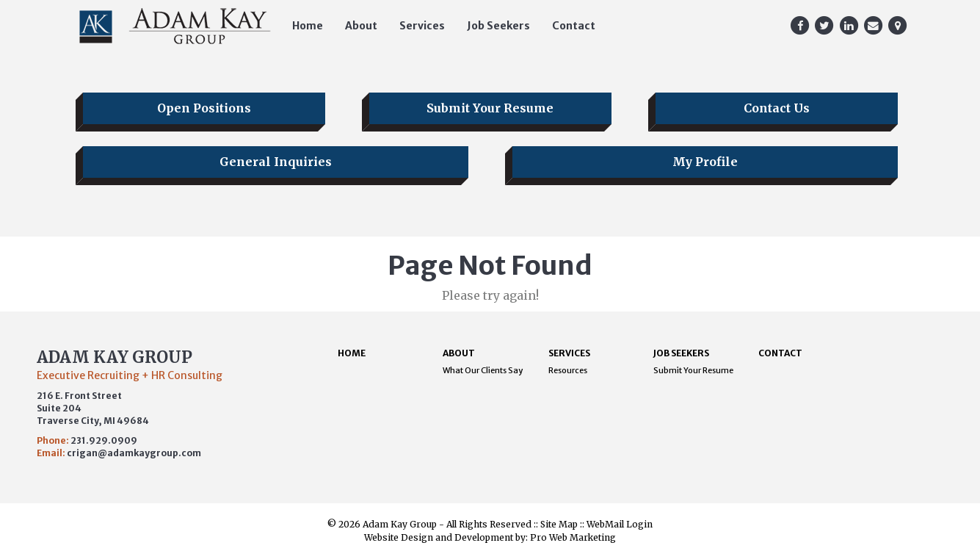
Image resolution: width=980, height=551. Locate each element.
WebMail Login (620, 524)
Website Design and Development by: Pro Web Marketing (490, 537)
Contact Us (777, 108)
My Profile (705, 162)
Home (308, 26)
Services (422, 26)
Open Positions (204, 108)
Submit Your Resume (490, 108)
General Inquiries (276, 162)
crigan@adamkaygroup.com (134, 453)
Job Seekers (498, 26)
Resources (568, 370)
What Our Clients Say (483, 370)
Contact (574, 26)
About (361, 26)
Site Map (559, 524)
